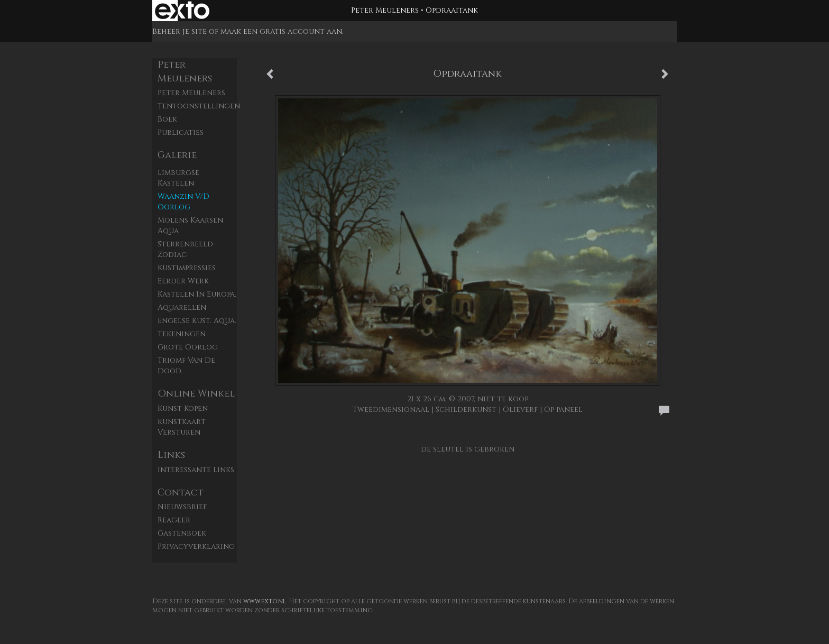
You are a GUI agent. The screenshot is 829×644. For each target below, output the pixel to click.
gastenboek (182, 533)
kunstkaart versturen (182, 427)
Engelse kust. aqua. (197, 321)
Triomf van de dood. (186, 366)
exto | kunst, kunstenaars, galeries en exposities (182, 11)
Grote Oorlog (188, 347)
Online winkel (196, 394)
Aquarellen (182, 307)
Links (171, 455)
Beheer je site (179, 31)
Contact (181, 493)
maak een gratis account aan (281, 31)
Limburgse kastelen (178, 178)
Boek (167, 119)
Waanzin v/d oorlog (183, 202)
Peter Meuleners (385, 10)
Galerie (177, 155)
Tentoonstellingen (197, 106)
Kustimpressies (187, 268)
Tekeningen (182, 334)
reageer (174, 520)
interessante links (196, 470)
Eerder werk (183, 281)
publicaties (181, 132)
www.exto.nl (265, 601)
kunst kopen (183, 408)
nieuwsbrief (182, 507)
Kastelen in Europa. (197, 294)
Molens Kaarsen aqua (190, 226)
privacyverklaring (196, 546)
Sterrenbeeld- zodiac (187, 249)
